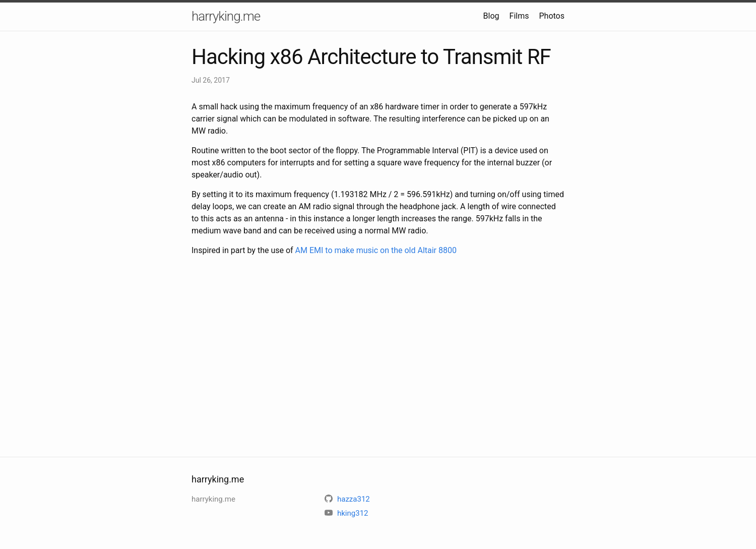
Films (519, 16)
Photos (552, 16)
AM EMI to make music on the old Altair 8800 (376, 250)
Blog (491, 16)
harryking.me (226, 16)
